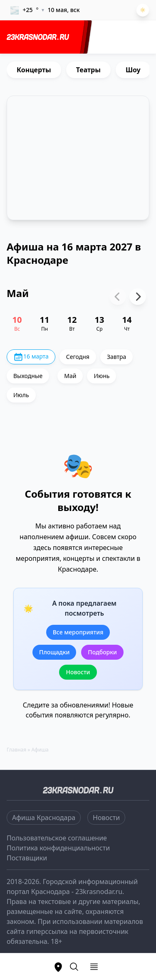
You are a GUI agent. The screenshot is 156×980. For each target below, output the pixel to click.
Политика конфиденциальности (58, 848)
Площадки (54, 652)
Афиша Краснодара (44, 818)
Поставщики (27, 858)
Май (70, 376)
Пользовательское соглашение (57, 838)
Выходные (28, 376)
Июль (21, 395)
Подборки (102, 652)
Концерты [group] (34, 70)
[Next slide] (138, 297)
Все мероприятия (78, 632)
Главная (16, 750)
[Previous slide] (118, 297)
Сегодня (78, 357)
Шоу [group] (133, 70)
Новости (78, 672)
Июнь (102, 376)
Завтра (116, 357)
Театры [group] (88, 70)
